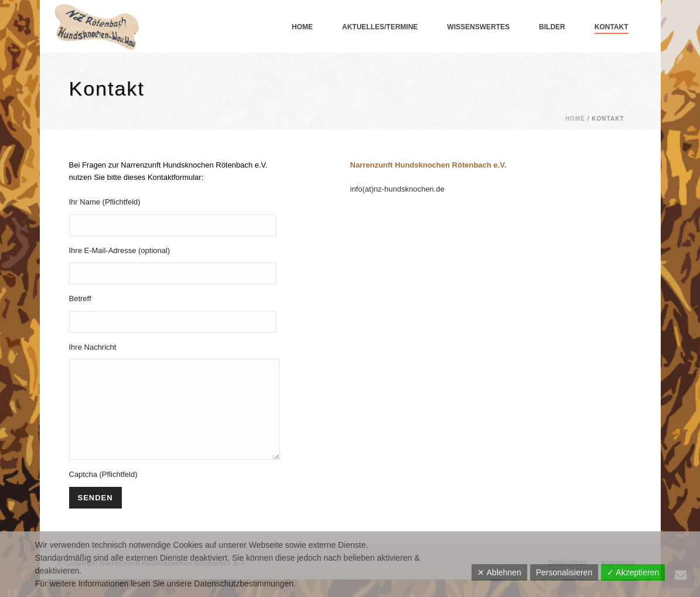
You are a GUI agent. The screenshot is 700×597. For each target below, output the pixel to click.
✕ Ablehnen (499, 572)
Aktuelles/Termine (380, 27)
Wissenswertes (478, 27)
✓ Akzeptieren (633, 572)
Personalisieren (564, 572)
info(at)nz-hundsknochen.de (397, 189)
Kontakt (612, 27)
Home (302, 27)
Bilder (552, 27)
